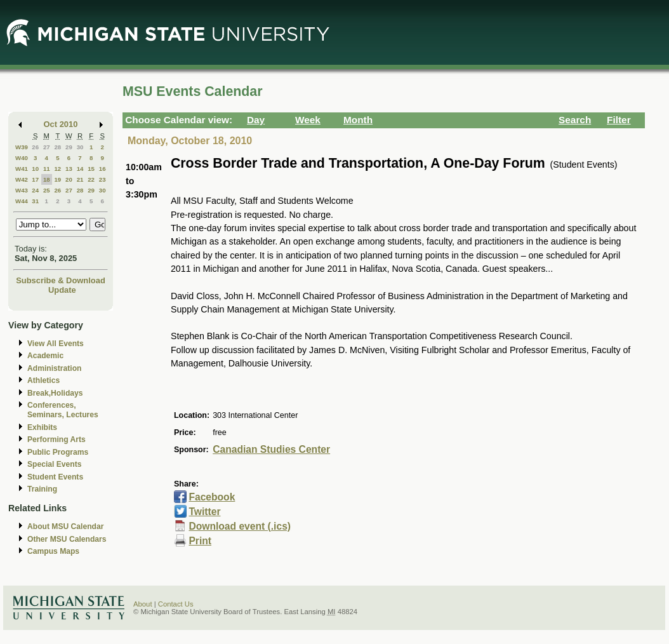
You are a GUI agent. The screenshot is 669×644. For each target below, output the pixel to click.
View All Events (56, 344)
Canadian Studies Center (271, 449)
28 (57, 147)
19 (57, 179)
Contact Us (176, 604)
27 (47, 147)
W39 (22, 147)
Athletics (43, 380)
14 (80, 169)
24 (35, 190)
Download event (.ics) (240, 526)
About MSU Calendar (65, 527)
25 (47, 190)
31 (35, 201)
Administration (54, 368)
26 (35, 147)
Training (42, 489)
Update (62, 290)
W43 (22, 190)
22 (91, 179)
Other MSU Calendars (67, 539)
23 (103, 179)
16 (103, 169)
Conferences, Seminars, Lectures (63, 410)
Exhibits (42, 427)
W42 (22, 179)
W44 (22, 201)
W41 (22, 169)
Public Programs (58, 452)
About (143, 604)
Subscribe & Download (61, 280)
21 (80, 179)
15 (91, 169)
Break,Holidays (55, 393)
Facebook (212, 497)
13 (69, 169)
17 (35, 179)
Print (200, 541)
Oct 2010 (61, 124)
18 (47, 179)
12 (57, 169)
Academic (45, 356)
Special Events (54, 464)
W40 (22, 158)
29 (69, 147)
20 (69, 179)
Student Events (55, 477)
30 (80, 147)
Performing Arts (56, 439)
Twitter (204, 512)
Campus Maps (53, 551)
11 (47, 169)
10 (35, 169)
